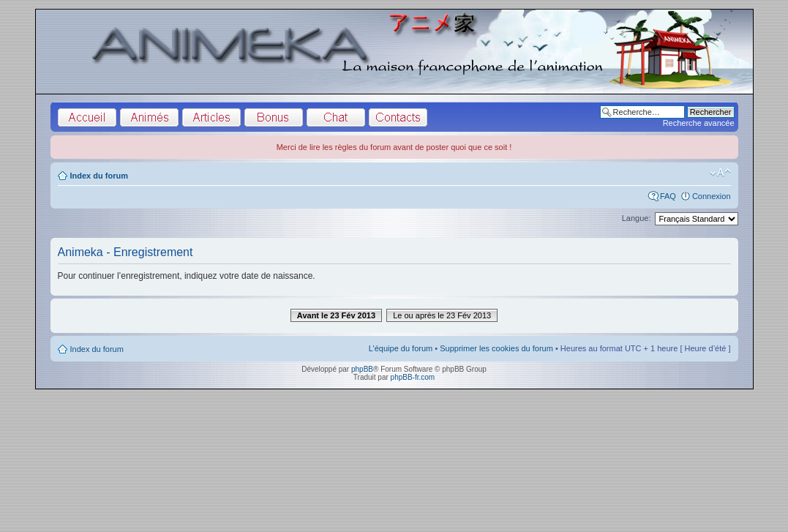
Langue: (637, 218)
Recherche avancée (699, 123)
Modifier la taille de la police (720, 173)
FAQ (668, 196)
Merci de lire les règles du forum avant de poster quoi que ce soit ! (394, 147)
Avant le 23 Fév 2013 (336, 315)
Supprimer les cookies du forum (496, 348)
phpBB (362, 369)
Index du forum (99, 176)
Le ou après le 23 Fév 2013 (442, 315)
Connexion (712, 196)
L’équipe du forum (401, 348)
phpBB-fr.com (413, 377)
